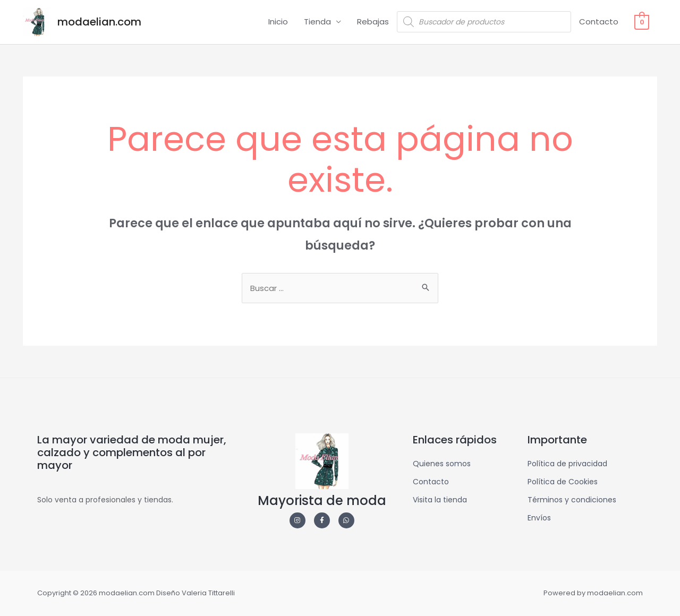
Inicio (279, 22)
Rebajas (373, 22)
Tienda (318, 22)
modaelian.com (99, 22)
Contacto (599, 22)
